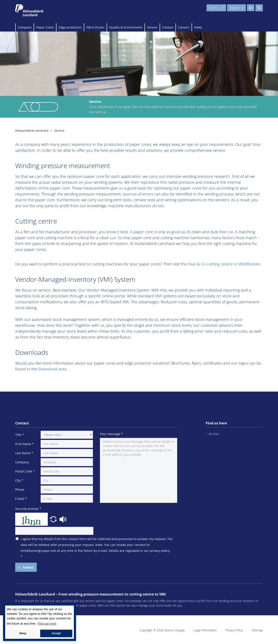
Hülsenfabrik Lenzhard (32, 131)
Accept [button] (56, 633)
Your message (111, 434)
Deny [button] (23, 633)
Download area (52, 369)
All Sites (214, 434)
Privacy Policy (234, 630)
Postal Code (25, 471)
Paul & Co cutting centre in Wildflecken (224, 264)
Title (20, 435)
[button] (54, 519)
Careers (184, 27)
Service (152, 27)
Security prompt (28, 509)
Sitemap (257, 630)
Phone (20, 490)
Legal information (205, 630)
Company (25, 27)
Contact (168, 27)
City (19, 480)
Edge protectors (70, 27)
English (237, 8)
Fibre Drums (95, 27)
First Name (24, 444)
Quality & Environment (126, 27)
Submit (28, 567)
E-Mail (21, 499)
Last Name (24, 453)
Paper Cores (45, 27)
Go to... (216, 8)
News (198, 27)
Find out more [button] (47, 624)
